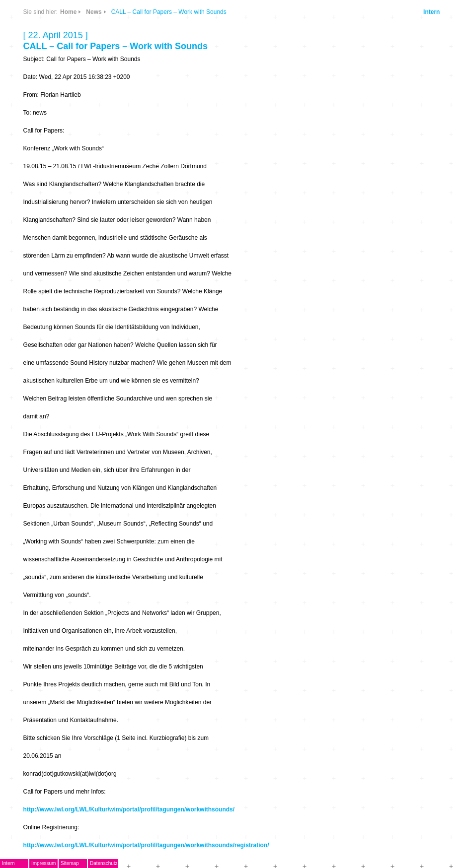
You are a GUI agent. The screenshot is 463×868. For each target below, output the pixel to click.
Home (68, 12)
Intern (431, 12)
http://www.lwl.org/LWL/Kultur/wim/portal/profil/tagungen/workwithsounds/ (129, 809)
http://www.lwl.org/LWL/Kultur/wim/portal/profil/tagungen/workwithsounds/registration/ (146, 845)
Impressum (43, 863)
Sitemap (70, 863)
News (94, 12)
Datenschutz (104, 863)
